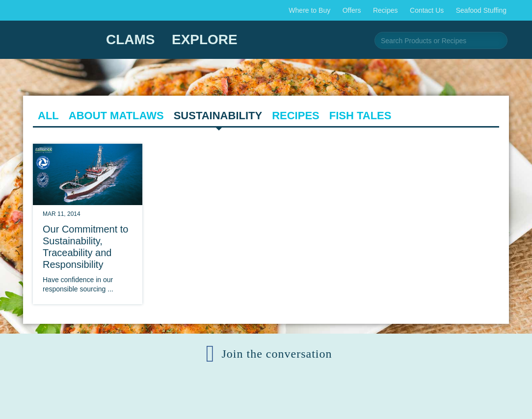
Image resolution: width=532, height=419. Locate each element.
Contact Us (427, 10)
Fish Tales (360, 116)
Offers (352, 10)
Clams (131, 39)
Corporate (276, 400)
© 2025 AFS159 (168, 400)
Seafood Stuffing (481, 10)
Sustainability (218, 116)
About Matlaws (116, 116)
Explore (205, 39)
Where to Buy (309, 10)
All (48, 116)
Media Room (328, 400)
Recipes (386, 10)
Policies (376, 400)
